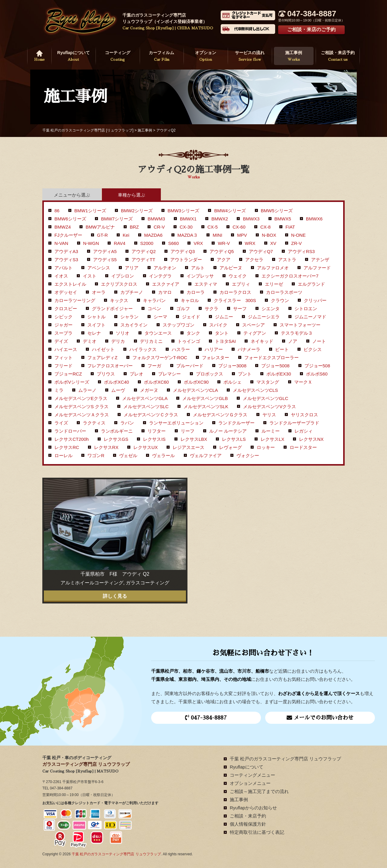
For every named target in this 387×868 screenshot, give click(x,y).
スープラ (63, 333)
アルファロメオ (273, 268)
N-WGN (91, 243)
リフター (157, 431)
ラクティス (94, 423)
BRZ (134, 227)
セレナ (94, 333)
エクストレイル (70, 284)
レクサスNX (311, 439)
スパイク (218, 325)
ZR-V (296, 243)
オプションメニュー (250, 783)
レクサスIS (154, 439)
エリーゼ (274, 284)
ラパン (127, 423)
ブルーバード (190, 366)
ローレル (63, 455)
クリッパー (315, 300)
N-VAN (61, 243)
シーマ (160, 317)
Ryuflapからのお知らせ (253, 808)
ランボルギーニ (117, 431)
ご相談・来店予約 (338, 57)
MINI (217, 235)
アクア (224, 260)
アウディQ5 (222, 251)
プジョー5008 (275, 366)
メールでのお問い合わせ (320, 718)
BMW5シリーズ (277, 211)
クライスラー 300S (235, 300)
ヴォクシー (248, 455)
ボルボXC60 (156, 382)
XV (273, 243)
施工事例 (294, 57)
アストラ (287, 260)
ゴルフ (183, 309)
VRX (198, 243)
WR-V (224, 243)
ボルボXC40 (117, 382)
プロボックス (210, 374)
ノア (293, 341)
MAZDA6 (153, 235)
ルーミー (271, 431)
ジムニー (224, 317)
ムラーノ (87, 390)
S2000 (147, 243)
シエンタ (271, 309)
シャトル (96, 317)
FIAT (290, 227)
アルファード (317, 268)
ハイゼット (103, 349)
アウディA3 (66, 251)
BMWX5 (283, 219)
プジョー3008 (232, 366)
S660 (173, 243)
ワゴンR (96, 455)
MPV (242, 235)
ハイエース (66, 349)
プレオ (137, 374)
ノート (319, 341)
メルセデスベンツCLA (195, 390)
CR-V (159, 227)
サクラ (211, 309)
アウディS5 (105, 260)
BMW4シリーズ (230, 211)
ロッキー (266, 447)
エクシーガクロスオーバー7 (290, 276)
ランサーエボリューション (176, 423)
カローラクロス (235, 292)
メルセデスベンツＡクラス (82, 415)
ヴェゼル (128, 455)
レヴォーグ (231, 447)
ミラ (59, 390)
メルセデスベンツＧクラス (220, 415)
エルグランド (311, 284)
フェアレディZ (102, 358)
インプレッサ (200, 276)
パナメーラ (249, 349)
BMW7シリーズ (117, 219)
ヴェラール (163, 455)
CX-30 (186, 227)
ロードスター (303, 447)
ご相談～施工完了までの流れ (259, 791)
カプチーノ (132, 292)
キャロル (190, 300)
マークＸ (303, 382)
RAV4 (119, 243)
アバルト (63, 268)
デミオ (90, 341)
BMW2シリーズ (137, 211)
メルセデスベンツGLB (205, 398)
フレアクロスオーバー (110, 366)
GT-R (102, 235)
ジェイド (191, 317)
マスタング (268, 382)
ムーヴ (118, 390)
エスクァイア (166, 284)
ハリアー (214, 349)
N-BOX (269, 235)
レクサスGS (116, 439)
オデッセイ (66, 292)
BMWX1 (188, 219)
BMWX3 (251, 219)
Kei (126, 235)
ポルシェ (233, 382)
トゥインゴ (189, 341)
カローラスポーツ (284, 292)
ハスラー (181, 349)
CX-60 (239, 227)
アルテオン (165, 268)
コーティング (118, 57)
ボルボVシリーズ (72, 382)
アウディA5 (105, 251)
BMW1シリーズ (90, 211)
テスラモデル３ (297, 333)
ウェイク (238, 276)
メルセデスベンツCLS (255, 390)
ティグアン (255, 333)
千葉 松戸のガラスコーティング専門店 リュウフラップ (285, 759)
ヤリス (269, 415)
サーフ (240, 309)
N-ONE (298, 235)
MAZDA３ (188, 235)
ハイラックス (143, 349)
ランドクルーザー (236, 423)
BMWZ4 (63, 227)
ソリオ (123, 333)
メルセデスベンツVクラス (270, 406)
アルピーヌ (231, 268)
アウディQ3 (183, 251)
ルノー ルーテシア (228, 431)
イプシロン (123, 276)
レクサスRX (106, 447)
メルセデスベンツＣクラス (151, 415)
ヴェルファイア (206, 455)
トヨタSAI (225, 341)
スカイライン (134, 325)
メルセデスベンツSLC (146, 406)
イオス (61, 276)
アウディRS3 (301, 251)
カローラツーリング (75, 300)
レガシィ (304, 431)
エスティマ (206, 284)
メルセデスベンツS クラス (81, 406)
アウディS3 (66, 260)
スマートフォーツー (300, 325)
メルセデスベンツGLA (145, 398)
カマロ (165, 292)
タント (222, 333)
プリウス (106, 374)
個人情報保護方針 (248, 824)
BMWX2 (220, 219)
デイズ (61, 341)
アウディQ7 (261, 251)
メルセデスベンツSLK (206, 406)
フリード (63, 366)
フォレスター (216, 358)
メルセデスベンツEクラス (81, 398)
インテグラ (160, 276)
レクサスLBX (194, 439)
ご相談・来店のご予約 (311, 29)
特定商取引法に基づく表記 (257, 832)
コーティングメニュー (252, 775)
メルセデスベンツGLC (266, 398)
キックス (119, 300)
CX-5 (213, 227)
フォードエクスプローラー (272, 358)
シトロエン (306, 309)
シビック (63, 317)
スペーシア (254, 325)
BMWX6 (314, 219)
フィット (63, 358)
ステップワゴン (179, 325)
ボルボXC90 (196, 382)
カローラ (196, 292)
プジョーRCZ (68, 374)
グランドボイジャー (112, 309)
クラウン (280, 300)
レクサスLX (272, 439)
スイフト (96, 325)
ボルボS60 (317, 374)
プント (245, 374)
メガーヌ (149, 390)
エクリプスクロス (119, 284)
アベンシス (99, 268)
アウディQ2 (144, 251)
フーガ (154, 366)
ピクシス (313, 349)
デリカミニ (151, 341)
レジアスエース (189, 447)
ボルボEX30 (279, 374)
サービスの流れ (250, 57)
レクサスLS (234, 439)
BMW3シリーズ (183, 211)
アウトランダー (186, 260)
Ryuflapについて (73, 57)
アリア (132, 268)
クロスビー (66, 309)
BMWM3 (156, 219)
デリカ (118, 341)
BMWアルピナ (100, 227)
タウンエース (158, 333)
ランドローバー (70, 431)
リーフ (188, 431)
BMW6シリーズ (70, 219)
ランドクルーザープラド (294, 423)
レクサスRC (67, 447)
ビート (282, 349)
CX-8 (265, 227)
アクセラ (254, 260)
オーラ (99, 292)
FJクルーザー (68, 235)
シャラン (129, 317)
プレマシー (169, 374)
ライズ (61, 423)
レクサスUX (146, 447)
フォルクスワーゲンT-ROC (160, 358)
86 (57, 211)
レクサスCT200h (72, 439)
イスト (90, 276)
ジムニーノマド (310, 317)
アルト (198, 268)
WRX (250, 243)
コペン (154, 309)
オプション (206, 57)
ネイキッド (262, 341)
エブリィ (241, 284)
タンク (193, 333)
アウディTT (143, 260)
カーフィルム (162, 57)
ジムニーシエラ (264, 317)
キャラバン (154, 300)
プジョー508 (317, 366)
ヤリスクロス (304, 415)
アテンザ (320, 260)
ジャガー (63, 325)
